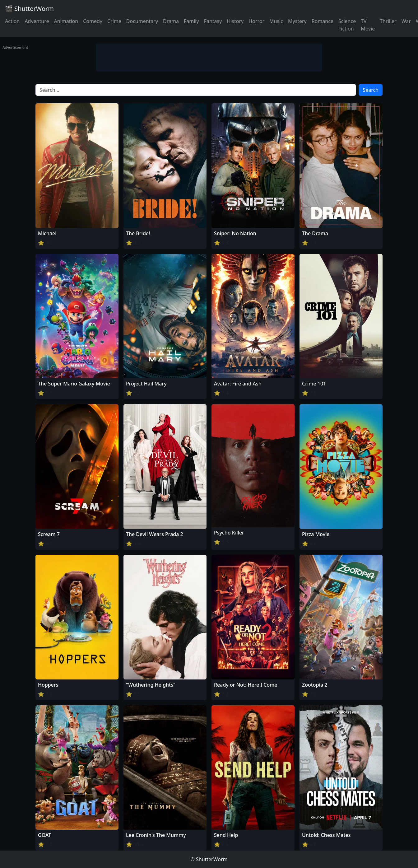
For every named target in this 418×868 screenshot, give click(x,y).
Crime (114, 21)
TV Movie (368, 25)
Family (191, 21)
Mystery (297, 21)
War (406, 21)
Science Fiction (347, 25)
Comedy (93, 21)
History (235, 21)
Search (371, 90)
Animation (66, 21)
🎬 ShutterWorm (29, 9)
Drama (171, 21)
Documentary (142, 21)
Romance (323, 21)
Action (12, 21)
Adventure (37, 21)
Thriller (388, 21)
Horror (256, 21)
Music (276, 21)
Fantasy (213, 21)
